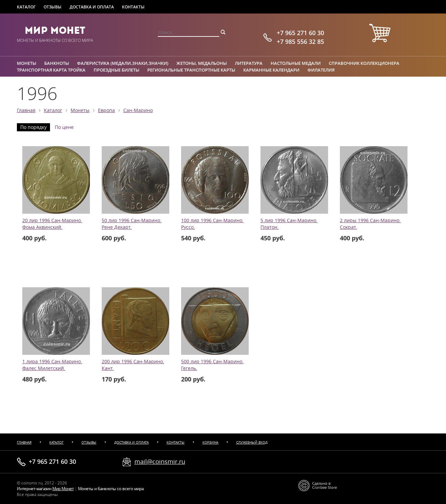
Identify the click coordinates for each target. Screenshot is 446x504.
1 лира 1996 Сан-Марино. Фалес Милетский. (52, 365)
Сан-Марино (138, 110)
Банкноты (57, 63)
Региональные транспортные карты (191, 70)
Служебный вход (252, 442)
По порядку (33, 127)
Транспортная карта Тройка (51, 70)
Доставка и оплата (92, 7)
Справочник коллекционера (364, 63)
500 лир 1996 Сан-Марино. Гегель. (212, 365)
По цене (64, 127)
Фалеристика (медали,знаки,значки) (123, 63)
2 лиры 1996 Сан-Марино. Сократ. (370, 224)
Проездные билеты (116, 70)
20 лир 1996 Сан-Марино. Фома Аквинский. (52, 224)
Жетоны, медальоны (202, 63)
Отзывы (53, 7)
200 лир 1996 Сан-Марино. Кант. (133, 365)
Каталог (26, 7)
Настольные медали (296, 63)
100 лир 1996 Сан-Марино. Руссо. (212, 224)
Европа (106, 110)
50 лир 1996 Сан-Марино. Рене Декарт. (132, 224)
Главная (26, 110)
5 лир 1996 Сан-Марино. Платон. (289, 224)
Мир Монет (55, 30)
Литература (249, 63)
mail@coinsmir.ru (160, 461)
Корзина (210, 442)
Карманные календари (271, 70)
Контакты (133, 7)
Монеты (27, 63)
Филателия (321, 70)
